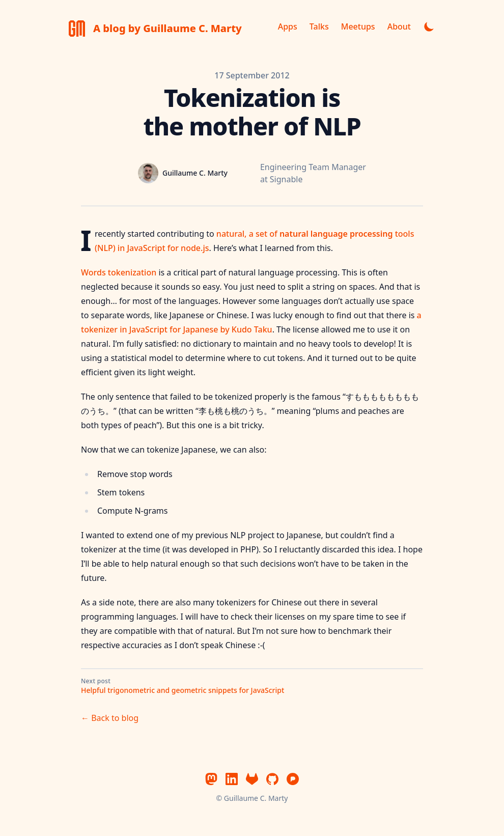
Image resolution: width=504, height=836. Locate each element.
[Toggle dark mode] (429, 26)
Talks (319, 26)
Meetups (358, 26)
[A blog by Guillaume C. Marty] (155, 29)
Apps (288, 26)
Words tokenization (119, 272)
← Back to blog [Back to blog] (110, 718)
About (399, 26)
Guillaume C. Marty (256, 798)
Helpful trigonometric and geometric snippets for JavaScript (183, 690)
